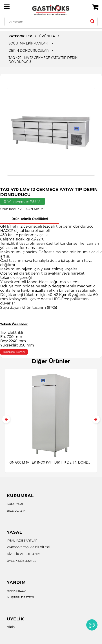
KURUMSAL (15, 504)
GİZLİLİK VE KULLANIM (24, 554)
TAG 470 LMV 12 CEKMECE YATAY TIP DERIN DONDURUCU (43, 60)
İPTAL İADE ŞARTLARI (23, 540)
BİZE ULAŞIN (16, 511)
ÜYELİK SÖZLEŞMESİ (22, 561)
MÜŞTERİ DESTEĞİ (20, 597)
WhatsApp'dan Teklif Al (22, 201)
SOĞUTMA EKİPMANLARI (29, 43)
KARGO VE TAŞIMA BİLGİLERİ (28, 547)
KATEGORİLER (20, 36)
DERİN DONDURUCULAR (29, 51)
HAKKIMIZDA (17, 591)
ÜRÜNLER (47, 36)
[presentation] (6, 419)
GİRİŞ (11, 627)
